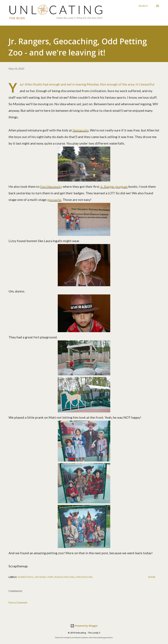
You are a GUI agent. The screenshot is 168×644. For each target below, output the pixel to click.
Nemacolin (81, 130)
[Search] (143, 6)
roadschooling (64, 577)
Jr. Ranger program (114, 186)
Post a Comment (18, 602)
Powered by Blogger (84, 626)
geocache (54, 200)
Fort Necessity (51, 186)
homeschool (26, 577)
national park (44, 577)
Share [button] (152, 577)
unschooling (84, 577)
